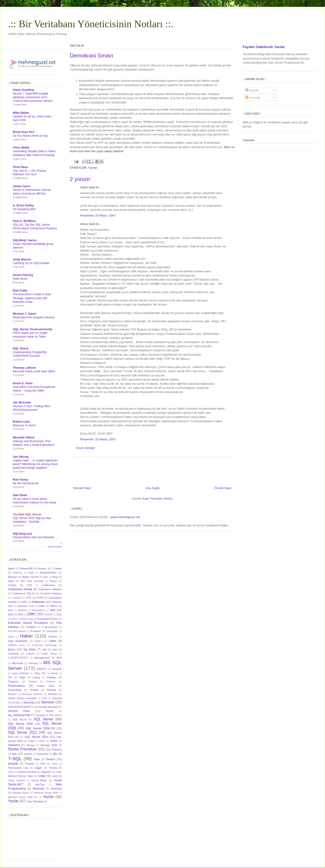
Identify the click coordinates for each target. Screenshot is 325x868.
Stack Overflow (24, 90)
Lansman (14, 653)
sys (14, 754)
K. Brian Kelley (23, 205)
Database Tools (26, 606)
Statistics (14, 745)
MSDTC (42, 669)
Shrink (50, 711)
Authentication (48, 572)
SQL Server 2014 (37, 737)
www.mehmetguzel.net (125, 517)
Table (37, 759)
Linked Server (49, 654)
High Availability (18, 641)
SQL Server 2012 (23, 732)
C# (23, 581)
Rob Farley (20, 480)
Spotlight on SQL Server (49, 715)
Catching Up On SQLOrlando (31, 263)
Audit (31, 573)
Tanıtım (50, 759)
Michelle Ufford (24, 437)
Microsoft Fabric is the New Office (34, 371)
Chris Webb (21, 147)
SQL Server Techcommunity (33, 329)
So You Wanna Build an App (30, 136)
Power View (46, 686)
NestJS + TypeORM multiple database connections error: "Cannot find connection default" (33, 97)
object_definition (21, 673)
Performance (16, 686)
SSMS (54, 741)
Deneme (23, 610)
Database (38, 602)
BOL (46, 577)
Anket (58, 568)
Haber (26, 636)
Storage (31, 745)
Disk (11, 614)
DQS (59, 615)
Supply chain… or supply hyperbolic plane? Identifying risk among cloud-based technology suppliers (35, 464)
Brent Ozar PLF (24, 132)
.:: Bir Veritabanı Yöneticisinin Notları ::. (91, 24)
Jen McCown (22, 402)
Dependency (39, 610)
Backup (12, 577)
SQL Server (43, 719)
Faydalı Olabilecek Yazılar (264, 47)
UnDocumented (27, 772)
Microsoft (18, 663)
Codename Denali (20, 589)
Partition (52, 677)
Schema (57, 698)
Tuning (53, 768)
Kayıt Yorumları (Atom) (158, 499)
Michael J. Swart (24, 314)
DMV (32, 614)
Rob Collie (20, 291)
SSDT (42, 741)
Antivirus (18, 573)
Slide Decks (20, 279)
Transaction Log (18, 768)
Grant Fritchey (23, 275)
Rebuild (51, 690)
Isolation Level (16, 645)
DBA (42, 606)
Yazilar (13, 801)
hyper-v (39, 641)
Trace (54, 764)
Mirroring (33, 663)
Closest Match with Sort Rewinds (33, 537)
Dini (53, 610)
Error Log (27, 619)
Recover (12, 694)
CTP (28, 598)
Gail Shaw (20, 495)
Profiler (34, 690)
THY (43, 764)
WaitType (40, 785)
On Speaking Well (24, 209)
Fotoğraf (31, 627)
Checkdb (39, 581)
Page (22, 677)
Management (42, 658)
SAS (44, 698)
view (55, 776)
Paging (36, 677)
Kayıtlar (252, 90)
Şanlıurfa (43, 754)
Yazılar (93, 168)
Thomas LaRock (24, 368)
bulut (11, 581)
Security (29, 702)
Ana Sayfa (153, 488)
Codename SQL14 (24, 593)
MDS (59, 658)
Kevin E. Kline (23, 383)
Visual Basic (39, 780)
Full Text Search (17, 631)
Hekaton (53, 637)
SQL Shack (21, 348)
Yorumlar (253, 98)
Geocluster (52, 631)
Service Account (48, 707)
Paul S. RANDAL (24, 221)
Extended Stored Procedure (28, 623)
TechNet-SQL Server (27, 514)
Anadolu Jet (44, 569)
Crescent (16, 598)
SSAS (31, 741)
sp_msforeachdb (19, 715)
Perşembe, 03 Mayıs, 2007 (98, 215)
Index (53, 641)
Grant (11, 637)
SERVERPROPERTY (21, 707)
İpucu (12, 649)
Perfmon (51, 682)
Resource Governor (32, 694)
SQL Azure (20, 719)
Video (42, 776)
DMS (21, 615)
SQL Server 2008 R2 (40, 728)
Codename (48, 585)
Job (44, 649)
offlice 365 (40, 673)
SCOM (16, 703)
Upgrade (46, 772)
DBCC (54, 606)
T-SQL (15, 758)
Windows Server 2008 (46, 793)
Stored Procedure (22, 749)
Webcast (38, 788)
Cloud (53, 581)
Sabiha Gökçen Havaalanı (22, 698)
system (28, 754)
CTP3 (40, 598)
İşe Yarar (30, 649)
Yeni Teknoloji (35, 801)
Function (36, 631)
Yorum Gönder (85, 448)
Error (14, 619)
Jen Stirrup (21, 457)
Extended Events (47, 619)
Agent (12, 568)
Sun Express (54, 749)
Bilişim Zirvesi (30, 577)
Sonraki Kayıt (82, 488)
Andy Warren (22, 259)
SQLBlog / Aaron (25, 240)
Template (30, 764)
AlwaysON (26, 568)
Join (55, 649)
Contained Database (51, 594)
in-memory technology (44, 645)
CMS (29, 585)
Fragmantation (50, 627)
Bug (55, 577)
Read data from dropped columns (34, 317)
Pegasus (13, 681)
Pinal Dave (20, 167)
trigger (38, 768)
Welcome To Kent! (24, 425)
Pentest (33, 682)
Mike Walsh (21, 113)
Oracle (54, 673)
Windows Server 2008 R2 (23, 797)
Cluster (12, 585)
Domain (48, 615)
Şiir (55, 754)
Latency (30, 654)
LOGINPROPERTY (18, 658)
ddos (11, 610)
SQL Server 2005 (20, 724)
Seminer (48, 702)
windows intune (21, 793)
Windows (56, 788)
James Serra (22, 186)
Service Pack (19, 711)
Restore (53, 694)
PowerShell (15, 690)
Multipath (57, 669)
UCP (11, 772)
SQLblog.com (23, 534)
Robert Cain (21, 422)
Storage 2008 (49, 745)
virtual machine (16, 780)
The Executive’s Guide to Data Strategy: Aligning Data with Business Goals (32, 298)
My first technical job (26, 483)
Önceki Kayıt (223, 488)
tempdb (13, 764)
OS (10, 677)
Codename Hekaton (50, 589)
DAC (24, 602)
